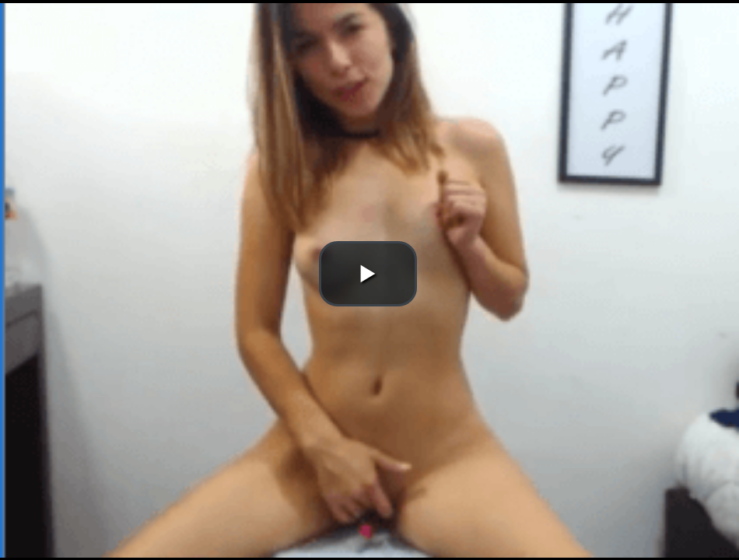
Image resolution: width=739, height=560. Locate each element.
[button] (368, 274)
